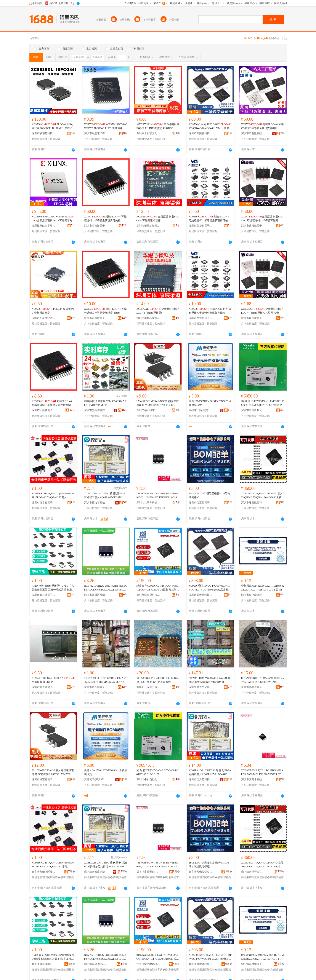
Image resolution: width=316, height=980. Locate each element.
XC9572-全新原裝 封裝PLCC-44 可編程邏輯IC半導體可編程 (262, 219)
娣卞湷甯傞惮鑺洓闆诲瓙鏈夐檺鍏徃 (44, 964)
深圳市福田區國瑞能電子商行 (96, 595)
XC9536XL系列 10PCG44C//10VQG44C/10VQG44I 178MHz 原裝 (210, 126)
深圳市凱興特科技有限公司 (201, 133)
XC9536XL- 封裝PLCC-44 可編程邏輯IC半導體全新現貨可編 (209, 219)
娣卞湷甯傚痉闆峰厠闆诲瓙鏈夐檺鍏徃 (44, 872)
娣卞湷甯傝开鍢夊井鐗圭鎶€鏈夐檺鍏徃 (253, 872)
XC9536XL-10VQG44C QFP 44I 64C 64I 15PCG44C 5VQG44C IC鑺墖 (53, 865)
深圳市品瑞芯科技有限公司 (44, 133)
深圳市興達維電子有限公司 (44, 687)
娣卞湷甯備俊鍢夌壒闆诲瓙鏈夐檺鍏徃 (201, 872)
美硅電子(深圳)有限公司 (201, 410)
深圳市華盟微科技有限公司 (253, 133)
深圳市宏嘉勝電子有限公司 (96, 226)
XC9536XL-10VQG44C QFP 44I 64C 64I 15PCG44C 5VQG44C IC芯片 (53, 495)
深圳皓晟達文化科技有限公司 (201, 687)
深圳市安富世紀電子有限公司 (44, 318)
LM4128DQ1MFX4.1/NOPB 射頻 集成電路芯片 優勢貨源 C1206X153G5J (158, 403)
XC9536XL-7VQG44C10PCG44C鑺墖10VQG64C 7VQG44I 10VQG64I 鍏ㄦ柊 (262, 865)
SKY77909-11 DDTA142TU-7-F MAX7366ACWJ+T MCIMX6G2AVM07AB (105, 680)
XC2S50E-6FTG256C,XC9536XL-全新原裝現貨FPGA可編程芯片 (53, 219)
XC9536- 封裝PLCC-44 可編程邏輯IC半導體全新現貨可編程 (105, 311)
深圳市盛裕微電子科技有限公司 (253, 226)
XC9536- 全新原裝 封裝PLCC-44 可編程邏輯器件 (158, 219)
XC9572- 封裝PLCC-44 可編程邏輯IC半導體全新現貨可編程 (262, 126)
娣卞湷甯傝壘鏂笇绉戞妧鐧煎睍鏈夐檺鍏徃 (148, 872)
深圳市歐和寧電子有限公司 (96, 687)
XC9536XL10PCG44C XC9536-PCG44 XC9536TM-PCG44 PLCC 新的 (158, 680)
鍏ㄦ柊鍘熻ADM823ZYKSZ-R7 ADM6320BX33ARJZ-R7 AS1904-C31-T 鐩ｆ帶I (262, 957)
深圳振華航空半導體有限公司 (44, 226)
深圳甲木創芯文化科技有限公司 (148, 133)
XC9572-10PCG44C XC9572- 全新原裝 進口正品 (53, 680)
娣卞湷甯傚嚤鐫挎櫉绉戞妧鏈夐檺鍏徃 (148, 964)
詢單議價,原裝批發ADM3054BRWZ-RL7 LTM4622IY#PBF (105, 403)
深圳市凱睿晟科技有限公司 (148, 595)
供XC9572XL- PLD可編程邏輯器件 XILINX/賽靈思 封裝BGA (158, 126)
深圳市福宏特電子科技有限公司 (148, 410)
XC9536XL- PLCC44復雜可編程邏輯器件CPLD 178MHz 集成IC (53, 126)
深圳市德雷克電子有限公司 (44, 503)
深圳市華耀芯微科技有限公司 (148, 226)
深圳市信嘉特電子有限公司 (201, 503)
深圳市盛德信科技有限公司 (96, 410)
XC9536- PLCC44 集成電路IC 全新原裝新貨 (53, 311)
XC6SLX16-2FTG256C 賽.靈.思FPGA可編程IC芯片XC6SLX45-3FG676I (105, 495)
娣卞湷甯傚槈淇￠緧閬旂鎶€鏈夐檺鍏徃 (253, 964)
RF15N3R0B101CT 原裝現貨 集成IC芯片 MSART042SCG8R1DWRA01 (263, 680)
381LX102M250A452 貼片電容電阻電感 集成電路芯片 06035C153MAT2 (53, 772)
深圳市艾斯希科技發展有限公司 (148, 503)
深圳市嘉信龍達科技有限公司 (253, 595)
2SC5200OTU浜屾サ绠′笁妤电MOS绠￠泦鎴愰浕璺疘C (209, 865)
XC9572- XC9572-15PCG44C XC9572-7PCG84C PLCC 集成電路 (106, 126)
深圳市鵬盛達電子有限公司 (253, 687)
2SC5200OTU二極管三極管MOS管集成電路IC (209, 495)
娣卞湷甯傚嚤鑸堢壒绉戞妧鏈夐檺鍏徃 (201, 964)
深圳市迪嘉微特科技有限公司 (253, 503)
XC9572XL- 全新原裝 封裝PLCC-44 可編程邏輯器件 (158, 311)
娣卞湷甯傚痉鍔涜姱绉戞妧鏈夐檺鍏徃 (96, 872)
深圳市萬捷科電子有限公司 (201, 226)
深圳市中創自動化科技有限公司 (253, 410)
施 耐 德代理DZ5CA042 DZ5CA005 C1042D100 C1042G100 (158, 772)
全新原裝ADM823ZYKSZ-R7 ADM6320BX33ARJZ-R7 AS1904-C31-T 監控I (263, 588)
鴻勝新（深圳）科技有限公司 (148, 687)
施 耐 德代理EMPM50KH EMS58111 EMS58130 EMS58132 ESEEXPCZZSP (263, 403)
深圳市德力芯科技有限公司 (96, 503)
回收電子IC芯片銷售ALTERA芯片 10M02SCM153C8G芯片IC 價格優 (210, 680)
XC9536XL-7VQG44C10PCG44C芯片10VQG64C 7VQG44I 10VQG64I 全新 (263, 495)
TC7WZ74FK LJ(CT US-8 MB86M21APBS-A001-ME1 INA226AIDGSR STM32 (262, 773)
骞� (72, 871)
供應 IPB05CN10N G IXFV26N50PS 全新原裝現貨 (210, 403)
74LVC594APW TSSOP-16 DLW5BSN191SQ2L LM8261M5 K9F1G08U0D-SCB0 (158, 496)
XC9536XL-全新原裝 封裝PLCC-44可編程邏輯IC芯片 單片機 (262, 311)
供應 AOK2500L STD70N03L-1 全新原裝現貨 (106, 772)
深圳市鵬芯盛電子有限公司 (44, 595)
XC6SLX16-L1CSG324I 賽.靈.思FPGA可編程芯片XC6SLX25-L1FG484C (210, 772)
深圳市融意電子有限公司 (96, 133)
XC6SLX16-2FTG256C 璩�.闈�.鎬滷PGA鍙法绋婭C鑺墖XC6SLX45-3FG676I (105, 865)
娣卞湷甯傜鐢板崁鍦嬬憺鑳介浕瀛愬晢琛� (96, 964)
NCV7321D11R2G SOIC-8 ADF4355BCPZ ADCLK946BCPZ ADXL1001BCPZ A (106, 588)
